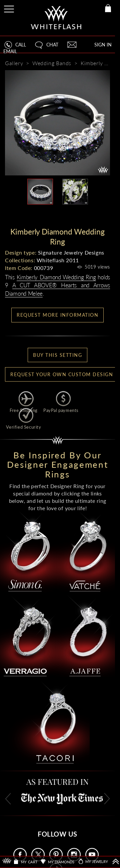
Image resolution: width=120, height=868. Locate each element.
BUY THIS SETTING (57, 355)
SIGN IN (103, 45)
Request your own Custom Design (62, 374)
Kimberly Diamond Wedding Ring (56, 277)
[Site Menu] (10, 8)
